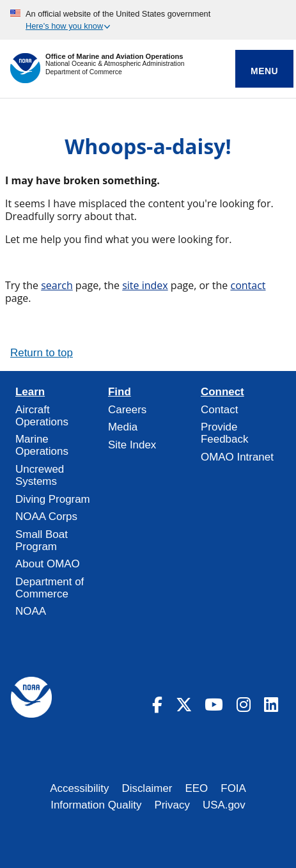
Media (123, 427)
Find (120, 392)
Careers (127, 410)
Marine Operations (42, 445)
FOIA (233, 788)
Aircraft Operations (42, 416)
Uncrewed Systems (40, 475)
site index (145, 285)
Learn (30, 392)
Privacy (172, 805)
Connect (222, 392)
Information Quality (96, 805)
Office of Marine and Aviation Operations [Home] (114, 57)
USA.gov (224, 805)
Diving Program (53, 499)
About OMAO (48, 564)
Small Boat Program (42, 541)
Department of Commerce (84, 72)
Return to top (42, 353)
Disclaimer (147, 788)
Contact (219, 410)
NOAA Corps (46, 517)
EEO (197, 788)
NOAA (31, 611)
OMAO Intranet (237, 457)
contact (248, 285)
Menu (264, 71)
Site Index (132, 445)
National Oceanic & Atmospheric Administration (115, 64)
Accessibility (79, 788)
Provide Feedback (224, 433)
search (57, 285)
